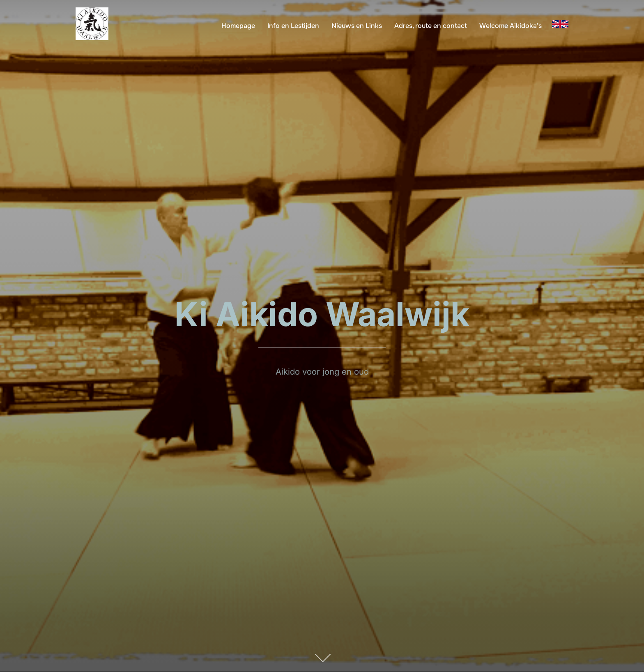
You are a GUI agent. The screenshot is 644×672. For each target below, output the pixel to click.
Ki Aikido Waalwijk (322, 314)
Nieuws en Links (357, 26)
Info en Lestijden (293, 26)
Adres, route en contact (431, 26)
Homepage (238, 26)
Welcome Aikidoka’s (511, 26)
